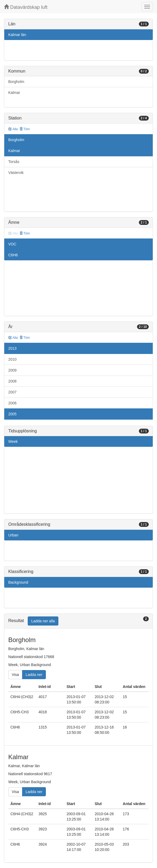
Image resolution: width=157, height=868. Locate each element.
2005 (12, 414)
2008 (12, 381)
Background (18, 582)
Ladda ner (34, 675)
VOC (12, 244)
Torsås (14, 162)
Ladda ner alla (43, 621)
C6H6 (13, 255)
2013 (12, 348)
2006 (12, 403)
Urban (13, 535)
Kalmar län (17, 35)
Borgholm (16, 82)
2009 (12, 370)
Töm (25, 129)
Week (13, 441)
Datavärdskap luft (26, 7)
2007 (12, 392)
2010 (12, 359)
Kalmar (14, 93)
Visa (15, 675)
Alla (13, 129)
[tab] (78, 621)
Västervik (16, 173)
